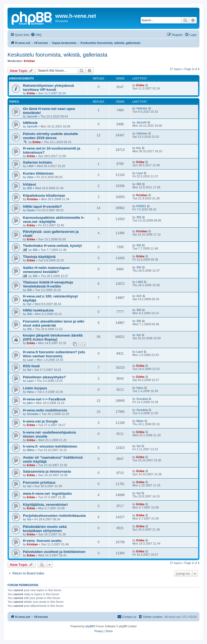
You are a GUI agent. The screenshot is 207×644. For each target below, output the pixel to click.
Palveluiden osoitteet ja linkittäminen (54, 552)
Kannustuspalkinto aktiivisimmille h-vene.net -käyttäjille (54, 220)
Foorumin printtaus (39, 482)
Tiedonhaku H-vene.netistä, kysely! (53, 246)
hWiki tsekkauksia (38, 310)
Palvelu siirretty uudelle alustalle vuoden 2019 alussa (51, 136)
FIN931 (141, 206)
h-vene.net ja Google (40, 421)
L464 (30, 166)
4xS (139, 296)
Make (140, 421)
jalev (30, 403)
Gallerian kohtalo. (38, 162)
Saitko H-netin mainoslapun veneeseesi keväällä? (46, 270)
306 (29, 188)
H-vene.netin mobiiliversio (45, 410)
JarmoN (32, 116)
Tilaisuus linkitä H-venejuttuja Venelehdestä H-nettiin (48, 284)
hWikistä (30, 123)
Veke (30, 177)
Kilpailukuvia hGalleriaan (44, 195)
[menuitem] (36, 35)
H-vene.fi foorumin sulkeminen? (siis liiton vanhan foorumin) (54, 354)
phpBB (89, 626)
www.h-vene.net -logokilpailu (47, 494)
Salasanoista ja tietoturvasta (47, 471)
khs (139, 148)
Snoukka (142, 399)
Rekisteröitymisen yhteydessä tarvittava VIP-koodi (48, 88)
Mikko (31, 450)
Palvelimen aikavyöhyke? (44, 377)
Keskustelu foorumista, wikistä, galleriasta (57, 55)
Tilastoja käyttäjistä (39, 257)
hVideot (29, 184)
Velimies (142, 108)
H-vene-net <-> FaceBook (44, 399)
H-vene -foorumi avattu (42, 541)
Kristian (30, 61)
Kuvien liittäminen (38, 173)
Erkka (31, 93)
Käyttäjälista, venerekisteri (45, 505)
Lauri (140, 173)
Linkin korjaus (35, 388)
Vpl (29, 304)
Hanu (30, 392)
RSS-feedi (31, 366)
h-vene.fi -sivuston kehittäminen (50, 446)
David (31, 210)
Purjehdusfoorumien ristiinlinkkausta (54, 516)
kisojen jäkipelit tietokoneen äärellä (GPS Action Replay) (53, 337)
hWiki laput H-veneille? (42, 207)
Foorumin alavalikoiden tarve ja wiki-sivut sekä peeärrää (54, 323)
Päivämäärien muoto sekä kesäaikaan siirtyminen (45, 529)
